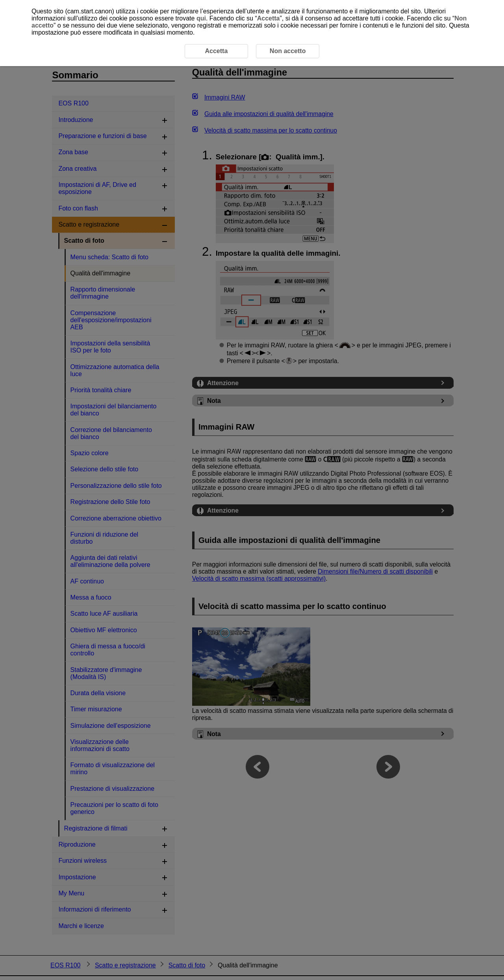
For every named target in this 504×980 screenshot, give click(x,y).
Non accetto (288, 51)
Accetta (269, 18)
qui (201, 18)
